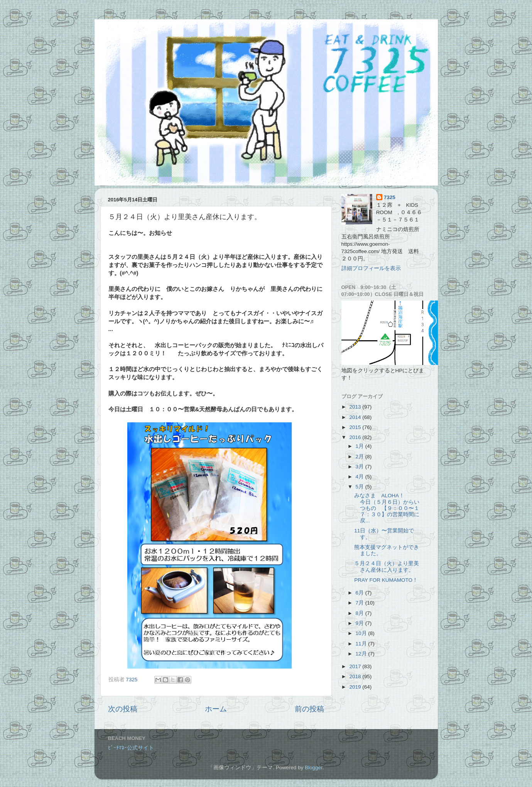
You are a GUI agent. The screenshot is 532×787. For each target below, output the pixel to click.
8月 (361, 613)
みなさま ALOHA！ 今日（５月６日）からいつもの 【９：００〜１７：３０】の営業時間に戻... (388, 508)
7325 (390, 197)
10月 (362, 633)
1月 (361, 446)
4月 (361, 477)
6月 (361, 593)
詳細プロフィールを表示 (371, 268)
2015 (356, 427)
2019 (356, 687)
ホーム (216, 709)
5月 (361, 487)
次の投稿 (123, 709)
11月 (362, 644)
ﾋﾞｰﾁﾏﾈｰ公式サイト (131, 748)
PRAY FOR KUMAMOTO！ (386, 580)
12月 (362, 654)
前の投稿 (309, 709)
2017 (356, 666)
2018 (356, 676)
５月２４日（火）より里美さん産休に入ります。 (387, 567)
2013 (356, 407)
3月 (361, 467)
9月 (361, 623)
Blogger (314, 768)
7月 (361, 603)
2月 (361, 457)
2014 (356, 417)
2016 (356, 437)
